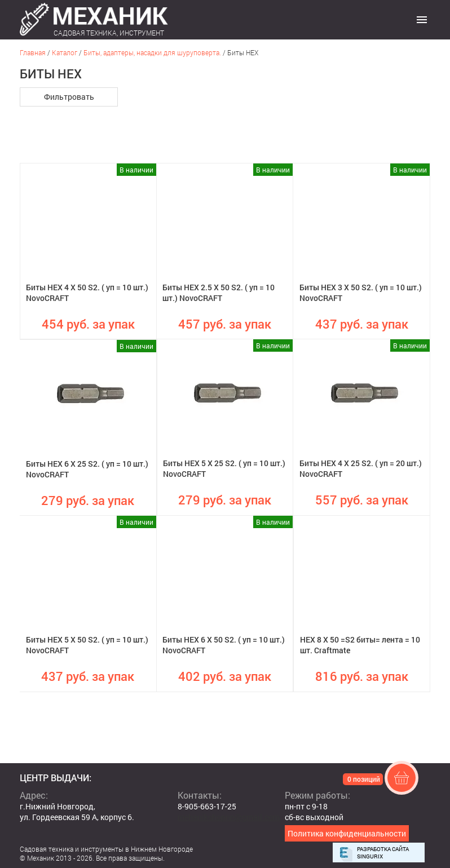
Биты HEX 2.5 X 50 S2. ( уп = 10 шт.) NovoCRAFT (219, 293)
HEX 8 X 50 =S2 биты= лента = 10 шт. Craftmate (360, 645)
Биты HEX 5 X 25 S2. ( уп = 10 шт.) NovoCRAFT (224, 468)
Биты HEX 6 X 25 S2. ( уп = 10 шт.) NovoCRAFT (87, 469)
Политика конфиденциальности (347, 833)
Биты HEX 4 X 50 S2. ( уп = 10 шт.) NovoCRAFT (87, 293)
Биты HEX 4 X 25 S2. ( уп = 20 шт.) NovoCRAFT (361, 468)
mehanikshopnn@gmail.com (229, 817)
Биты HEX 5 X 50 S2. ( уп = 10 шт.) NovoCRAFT (87, 645)
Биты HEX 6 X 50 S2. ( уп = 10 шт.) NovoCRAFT (224, 645)
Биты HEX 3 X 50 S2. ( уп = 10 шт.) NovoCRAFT (361, 293)
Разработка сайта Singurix (383, 853)
